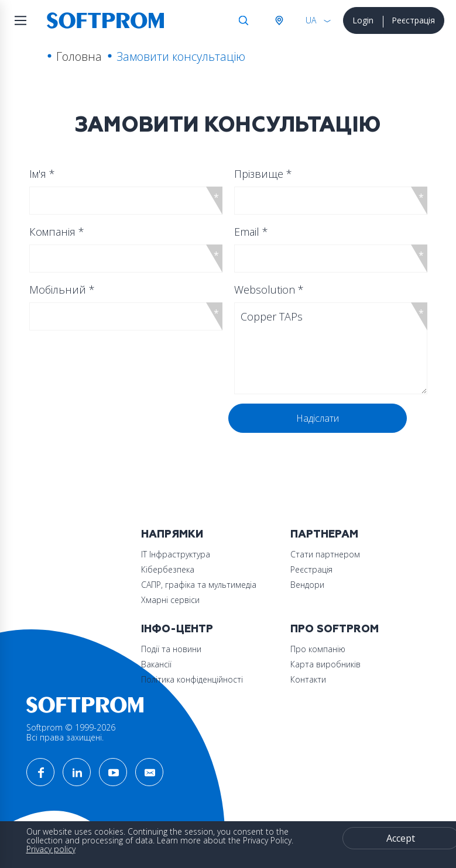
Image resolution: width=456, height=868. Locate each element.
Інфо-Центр (177, 629)
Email (251, 232)
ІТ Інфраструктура (176, 554)
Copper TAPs (331, 348)
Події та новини (171, 649)
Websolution (269, 290)
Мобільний (62, 290)
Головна (79, 56)
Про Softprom (335, 629)
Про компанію (318, 649)
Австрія (279, 20)
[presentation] (121, 426)
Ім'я (42, 174)
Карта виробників (325, 664)
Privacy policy (51, 849)
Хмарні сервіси (170, 600)
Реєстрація (413, 20)
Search (244, 20)
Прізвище (263, 174)
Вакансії (156, 664)
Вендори (307, 585)
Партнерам (324, 534)
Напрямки (172, 534)
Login (363, 20)
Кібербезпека (168, 569)
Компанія (57, 232)
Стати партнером (325, 554)
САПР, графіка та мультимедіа (199, 585)
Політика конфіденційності (192, 679)
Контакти (308, 679)
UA (311, 20)
